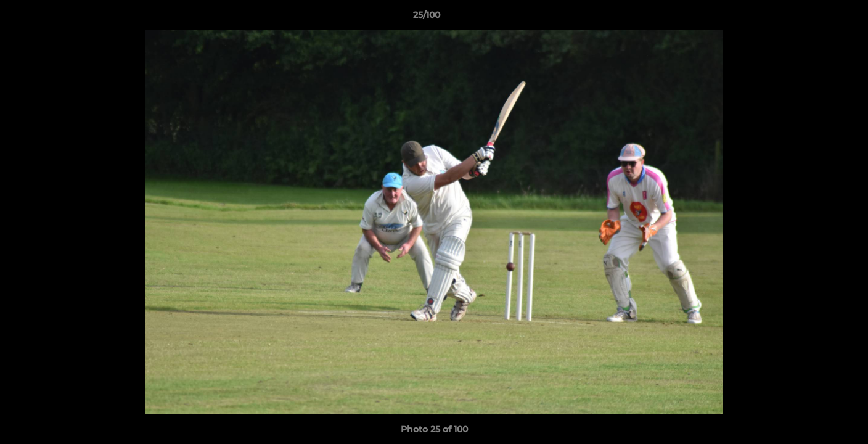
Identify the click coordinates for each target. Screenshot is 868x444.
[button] (816, 18)
